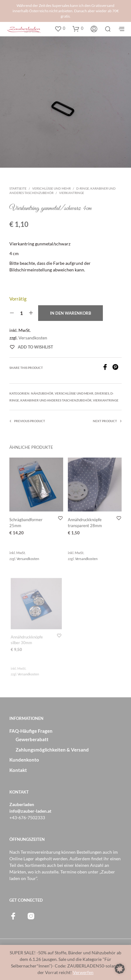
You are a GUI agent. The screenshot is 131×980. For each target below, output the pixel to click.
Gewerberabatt (32, 739)
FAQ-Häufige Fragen (31, 731)
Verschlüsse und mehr (51, 188)
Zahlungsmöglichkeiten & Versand (52, 750)
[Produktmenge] (21, 313)
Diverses (102, 393)
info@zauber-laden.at (30, 811)
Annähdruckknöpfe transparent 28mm (86, 522)
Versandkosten (33, 338)
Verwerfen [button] (83, 972)
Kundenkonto (24, 760)
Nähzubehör (42, 393)
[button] (60, 29)
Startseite (18, 188)
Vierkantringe (72, 193)
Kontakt (18, 770)
